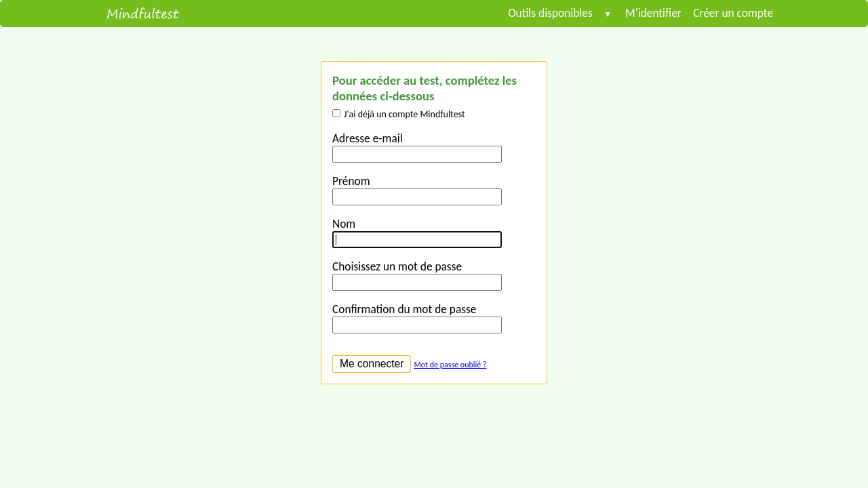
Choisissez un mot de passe (397, 266)
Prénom (351, 181)
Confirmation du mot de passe (404, 309)
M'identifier (653, 13)
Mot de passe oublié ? (450, 365)
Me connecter (372, 364)
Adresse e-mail (368, 138)
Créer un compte (727, 13)
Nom (344, 224)
